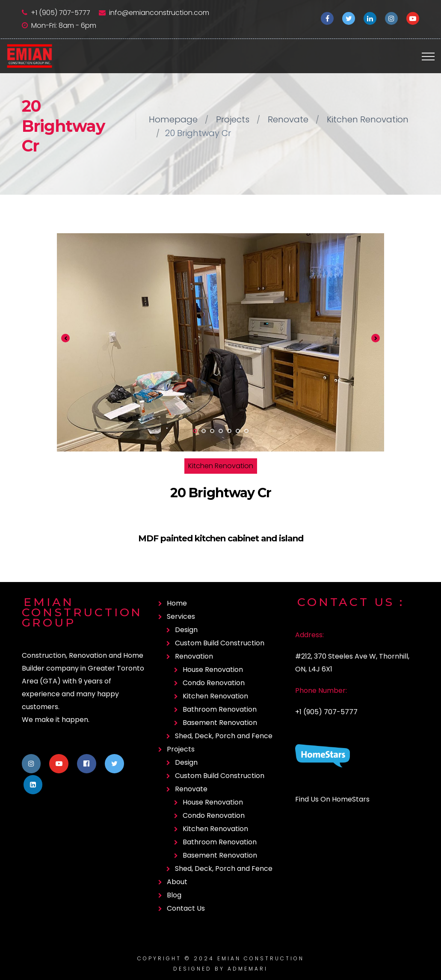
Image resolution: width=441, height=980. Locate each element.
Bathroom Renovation (220, 709)
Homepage (173, 119)
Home (177, 603)
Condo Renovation (214, 683)
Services (181, 616)
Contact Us (186, 908)
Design (186, 630)
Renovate (288, 119)
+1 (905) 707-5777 (61, 13)
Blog (174, 895)
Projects (233, 119)
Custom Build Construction (220, 643)
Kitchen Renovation (368, 119)
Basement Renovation (220, 723)
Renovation (194, 656)
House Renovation (213, 670)
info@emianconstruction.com (159, 13)
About (177, 882)
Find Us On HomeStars (332, 799)
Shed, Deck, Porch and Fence (224, 736)
